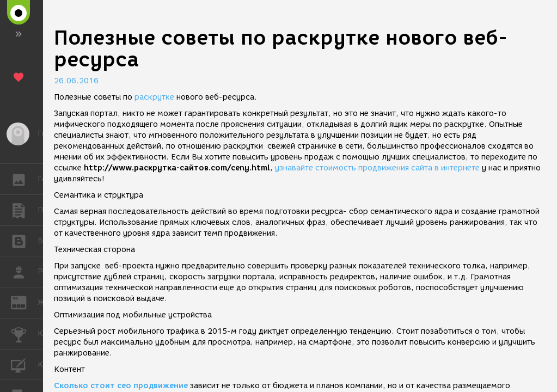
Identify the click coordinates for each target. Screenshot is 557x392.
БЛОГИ (24, 240)
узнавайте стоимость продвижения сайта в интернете (377, 168)
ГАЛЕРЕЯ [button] (24, 179)
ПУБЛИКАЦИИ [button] (24, 210)
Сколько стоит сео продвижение (121, 386)
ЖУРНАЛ (24, 302)
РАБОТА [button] (24, 272)
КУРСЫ (24, 364)
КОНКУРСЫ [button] (24, 334)
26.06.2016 (76, 81)
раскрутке (154, 97)
